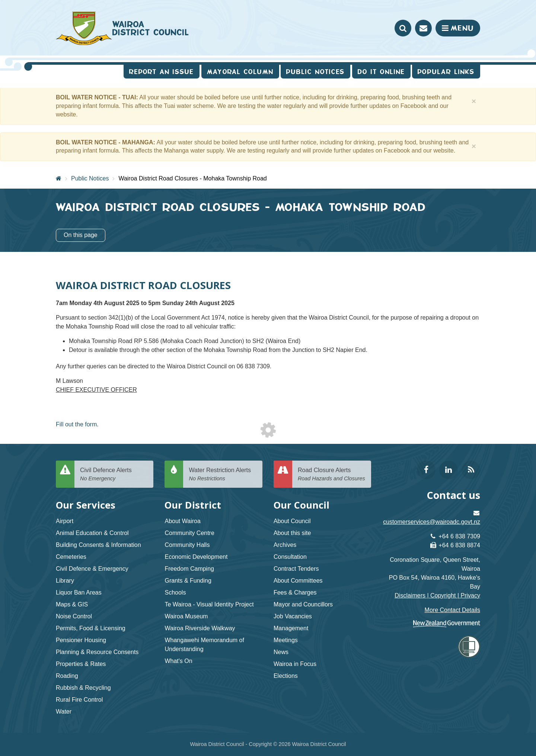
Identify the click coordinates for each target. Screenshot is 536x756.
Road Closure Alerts (332, 475)
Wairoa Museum (186, 616)
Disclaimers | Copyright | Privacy (437, 595)
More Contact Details (452, 610)
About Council (292, 521)
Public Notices (90, 178)
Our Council (301, 505)
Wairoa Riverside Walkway (200, 628)
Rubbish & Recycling (83, 688)
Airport (65, 521)
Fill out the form (76, 424)
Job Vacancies (293, 616)
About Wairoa (182, 521)
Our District (193, 505)
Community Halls (187, 545)
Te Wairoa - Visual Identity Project (209, 604)
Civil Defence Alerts (114, 475)
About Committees (298, 581)
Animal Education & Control (92, 533)
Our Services (86, 505)
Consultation (290, 557)
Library (65, 581)
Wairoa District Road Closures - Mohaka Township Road (192, 178)
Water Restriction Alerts (223, 475)
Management (291, 628)
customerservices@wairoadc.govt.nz (432, 522)
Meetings (286, 640)
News (281, 652)
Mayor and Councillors (303, 604)
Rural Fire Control (79, 700)
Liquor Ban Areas (79, 592)
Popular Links (446, 72)
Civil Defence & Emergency (92, 569)
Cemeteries (71, 557)
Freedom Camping (189, 569)
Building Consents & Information (98, 545)
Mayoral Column (240, 72)
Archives (285, 545)
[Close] (474, 101)
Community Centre (189, 533)
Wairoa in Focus (295, 664)
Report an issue (162, 72)
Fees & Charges (295, 592)
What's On (178, 661)
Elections (286, 676)
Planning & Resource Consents (97, 652)
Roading (67, 676)
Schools (175, 592)
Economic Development (196, 557)
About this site (292, 533)
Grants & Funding (188, 581)
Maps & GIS (72, 604)
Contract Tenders (296, 569)
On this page (81, 235)
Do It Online (381, 72)
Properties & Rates (81, 664)
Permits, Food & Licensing (91, 628)
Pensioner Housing (81, 640)
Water (64, 712)
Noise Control (74, 616)
